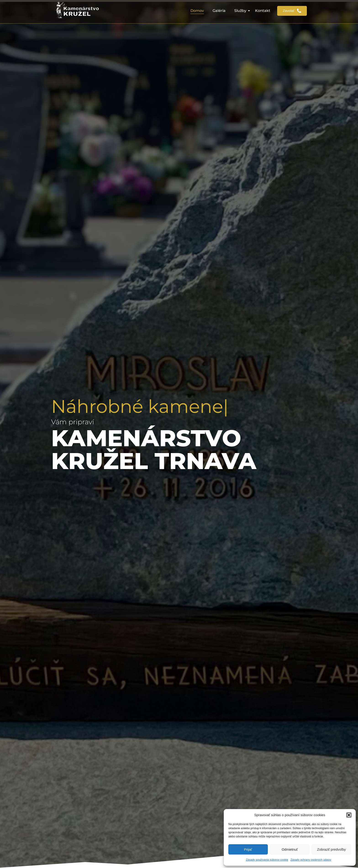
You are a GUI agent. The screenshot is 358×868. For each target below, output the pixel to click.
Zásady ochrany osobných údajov (311, 860)
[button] (349, 815)
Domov (197, 11)
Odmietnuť (290, 849)
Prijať (248, 849)
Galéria (219, 11)
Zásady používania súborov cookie (267, 860)
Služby (241, 11)
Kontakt (263, 11)
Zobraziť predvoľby (332, 849)
